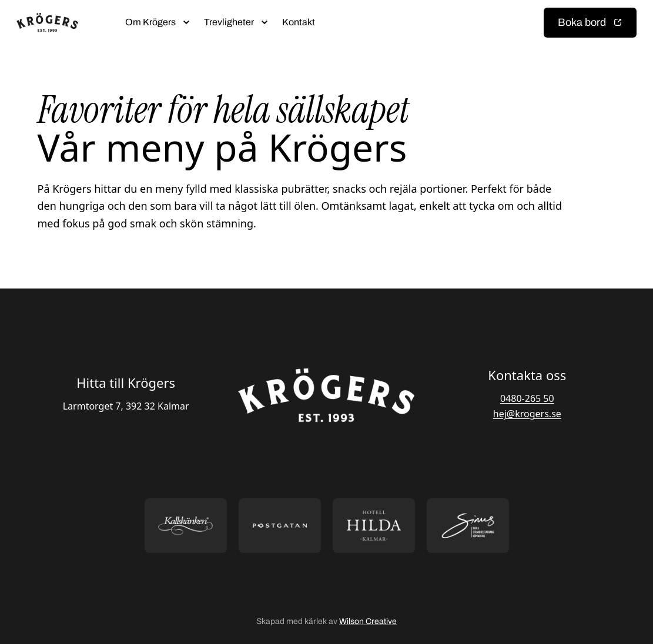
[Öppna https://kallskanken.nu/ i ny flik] (186, 526)
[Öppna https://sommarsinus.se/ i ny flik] (468, 526)
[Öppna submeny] (186, 22)
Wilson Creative (368, 621)
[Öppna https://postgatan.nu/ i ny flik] (280, 526)
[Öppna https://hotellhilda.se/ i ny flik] (374, 526)
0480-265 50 (527, 398)
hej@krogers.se (527, 414)
